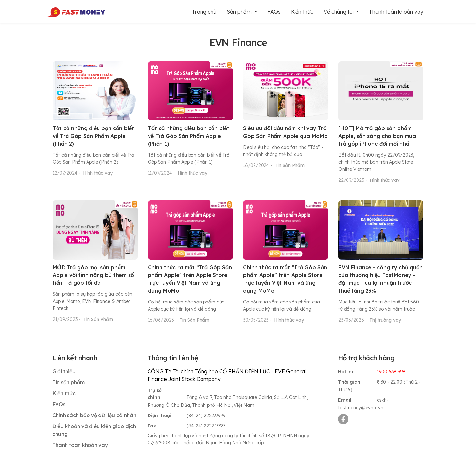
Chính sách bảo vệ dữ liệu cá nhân (94, 415)
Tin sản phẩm (68, 382)
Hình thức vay (98, 173)
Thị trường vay (385, 320)
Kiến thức (302, 12)
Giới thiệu (64, 371)
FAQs (274, 12)
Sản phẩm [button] (240, 12)
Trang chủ (204, 12)
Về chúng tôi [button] (339, 12)
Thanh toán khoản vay (396, 12)
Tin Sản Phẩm (290, 165)
